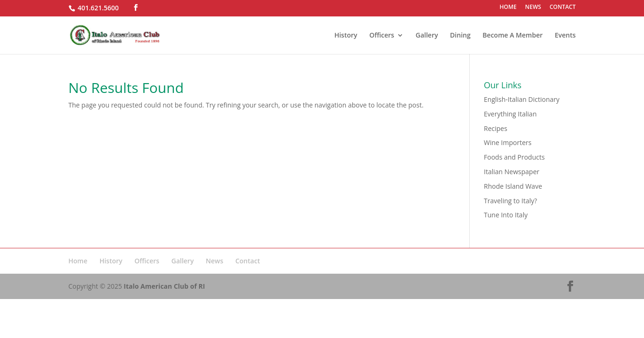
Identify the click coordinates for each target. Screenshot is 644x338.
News (214, 261)
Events (565, 36)
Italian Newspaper (512, 172)
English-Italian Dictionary (522, 99)
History (346, 36)
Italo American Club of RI (164, 286)
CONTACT (563, 8)
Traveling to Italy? (510, 201)
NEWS (533, 8)
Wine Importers (508, 142)
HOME (508, 8)
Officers (382, 36)
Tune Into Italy (506, 215)
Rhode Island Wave (513, 186)
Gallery (427, 36)
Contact (248, 261)
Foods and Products (514, 157)
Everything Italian (510, 114)
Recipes (496, 128)
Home (78, 261)
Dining (460, 36)
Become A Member (512, 36)
